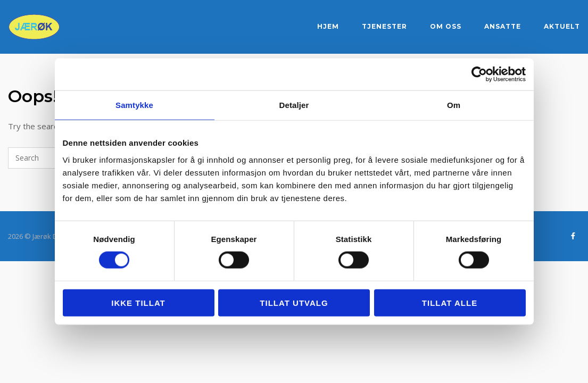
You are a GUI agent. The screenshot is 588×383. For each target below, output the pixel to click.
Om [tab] (454, 105)
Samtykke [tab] (134, 105)
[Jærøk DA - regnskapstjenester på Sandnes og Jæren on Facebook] (573, 236)
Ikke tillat (138, 302)
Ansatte (503, 26)
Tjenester (384, 26)
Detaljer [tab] (294, 105)
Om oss (446, 26)
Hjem (328, 26)
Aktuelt (562, 26)
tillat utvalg (294, 302)
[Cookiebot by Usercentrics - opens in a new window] (479, 74)
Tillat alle (450, 302)
